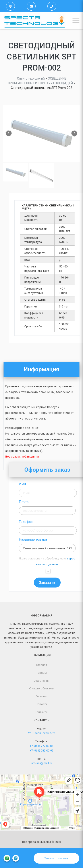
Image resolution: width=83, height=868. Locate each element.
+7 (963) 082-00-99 (41, 751)
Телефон (41, 522)
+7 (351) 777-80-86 (41, 746)
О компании (41, 681)
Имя (37, 484)
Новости (42, 704)
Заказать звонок (56, 858)
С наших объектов (41, 688)
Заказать (62, 582)
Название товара (48, 539)
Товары (41, 673)
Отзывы (41, 696)
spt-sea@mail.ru (42, 763)
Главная (41, 665)
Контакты (41, 712)
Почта (39, 502)
